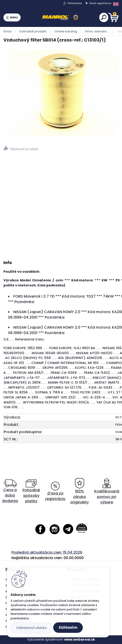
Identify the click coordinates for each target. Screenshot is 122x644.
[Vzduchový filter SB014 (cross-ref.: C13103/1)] (61, 93)
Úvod (7, 31)
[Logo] (60, 18)
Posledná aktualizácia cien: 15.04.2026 (47, 552)
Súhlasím (68, 627)
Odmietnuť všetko (32, 628)
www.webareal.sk (80, 639)
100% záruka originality (79, 491)
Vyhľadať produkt (33, 31)
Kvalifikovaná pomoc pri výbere (107, 491)
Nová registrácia (100, 3)
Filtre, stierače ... (97, 31)
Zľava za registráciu (55, 491)
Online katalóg (66, 31)
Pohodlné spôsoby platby (31, 491)
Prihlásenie (75, 3)
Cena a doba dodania (10, 491)
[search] (104, 17)
